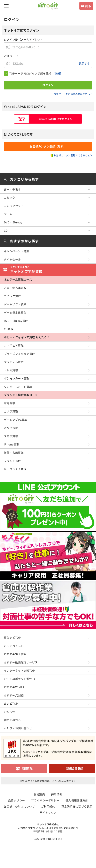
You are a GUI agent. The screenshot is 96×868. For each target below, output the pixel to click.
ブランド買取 (12, 461)
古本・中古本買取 (15, 288)
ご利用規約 (48, 806)
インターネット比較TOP (19, 670)
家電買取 (10, 403)
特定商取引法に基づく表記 (48, 831)
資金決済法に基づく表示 (77, 806)
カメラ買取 (11, 411)
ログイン (48, 85)
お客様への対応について (19, 806)
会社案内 (39, 794)
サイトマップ (48, 812)
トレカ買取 (11, 370)
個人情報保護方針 (77, 800)
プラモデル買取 (14, 362)
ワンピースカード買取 (18, 387)
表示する (84, 63)
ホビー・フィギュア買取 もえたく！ (27, 337)
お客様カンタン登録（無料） (48, 146)
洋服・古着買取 (14, 453)
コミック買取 (12, 296)
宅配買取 (27, 768)
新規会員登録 (75, 768)
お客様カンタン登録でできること (72, 155)
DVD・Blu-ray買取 (16, 321)
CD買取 (9, 329)
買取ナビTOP (12, 638)
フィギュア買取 (14, 345)
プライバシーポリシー (45, 800)
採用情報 (57, 794)
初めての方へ (12, 720)
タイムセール (12, 259)
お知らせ (10, 712)
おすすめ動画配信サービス (21, 662)
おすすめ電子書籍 (15, 654)
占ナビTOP (11, 703)
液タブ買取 (11, 428)
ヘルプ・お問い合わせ (18, 728)
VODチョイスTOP (15, 646)
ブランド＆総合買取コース (21, 395)
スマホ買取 (11, 436)
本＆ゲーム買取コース (18, 280)
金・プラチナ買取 (15, 469)
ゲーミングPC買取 (16, 420)
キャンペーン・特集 (17, 251)
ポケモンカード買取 (17, 378)
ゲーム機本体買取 (15, 312)
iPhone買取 (12, 444)
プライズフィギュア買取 (19, 354)
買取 (88, 6)
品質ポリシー (16, 800)
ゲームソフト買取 (15, 304)
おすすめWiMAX (14, 687)
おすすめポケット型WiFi (19, 679)
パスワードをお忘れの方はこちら (72, 94)
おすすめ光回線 (14, 695)
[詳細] (57, 73)
